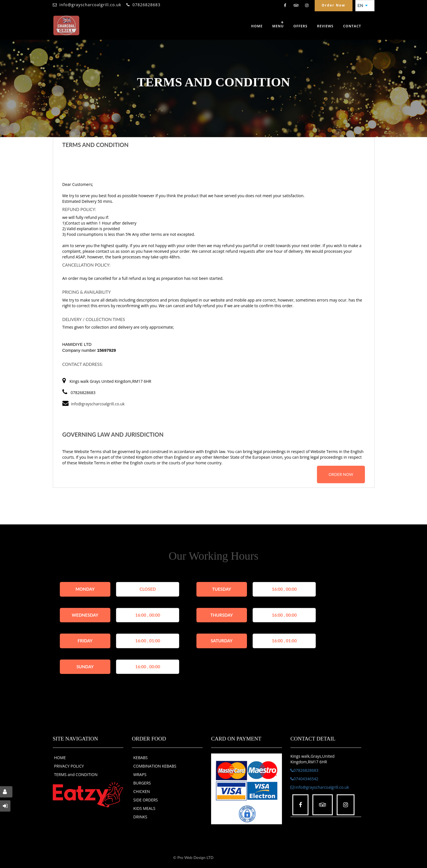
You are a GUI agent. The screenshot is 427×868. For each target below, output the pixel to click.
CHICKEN (142, 791)
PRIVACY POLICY (69, 766)
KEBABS (140, 758)
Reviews (325, 26)
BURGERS (142, 783)
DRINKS (140, 817)
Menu (278, 26)
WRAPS (140, 774)
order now (341, 474)
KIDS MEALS (144, 808)
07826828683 (146, 5)
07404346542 (304, 779)
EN (363, 6)
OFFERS (300, 26)
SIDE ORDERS (145, 800)
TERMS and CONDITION (76, 774)
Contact (352, 26)
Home (257, 26)
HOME (60, 758)
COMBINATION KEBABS (155, 766)
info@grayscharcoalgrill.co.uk (90, 5)
